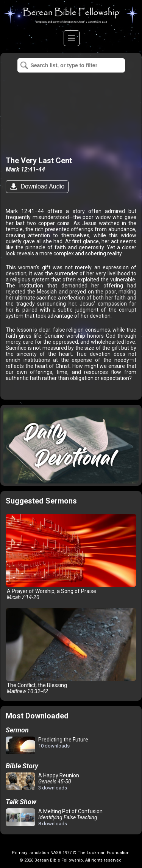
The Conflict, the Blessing (71, 651)
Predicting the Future (47, 746)
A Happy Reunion (42, 782)
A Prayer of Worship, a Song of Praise (71, 557)
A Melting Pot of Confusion (54, 817)
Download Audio (42, 186)
